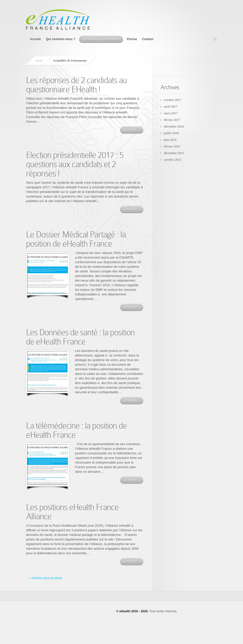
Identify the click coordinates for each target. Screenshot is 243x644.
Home (39, 60)
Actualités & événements (101, 39)
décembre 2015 (174, 153)
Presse (132, 39)
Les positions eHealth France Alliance (72, 512)
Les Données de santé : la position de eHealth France (80, 337)
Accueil (35, 39)
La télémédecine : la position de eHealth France (76, 430)
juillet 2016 (172, 133)
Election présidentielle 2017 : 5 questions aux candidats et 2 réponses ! (75, 164)
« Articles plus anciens (46, 578)
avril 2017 (171, 106)
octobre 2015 (173, 160)
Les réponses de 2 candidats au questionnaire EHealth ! (76, 85)
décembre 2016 (174, 126)
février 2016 (172, 146)
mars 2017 (171, 113)
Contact (148, 39)
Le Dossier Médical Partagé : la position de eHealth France (76, 239)
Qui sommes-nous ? (61, 39)
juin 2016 (170, 140)
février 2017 (172, 120)
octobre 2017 (173, 100)
